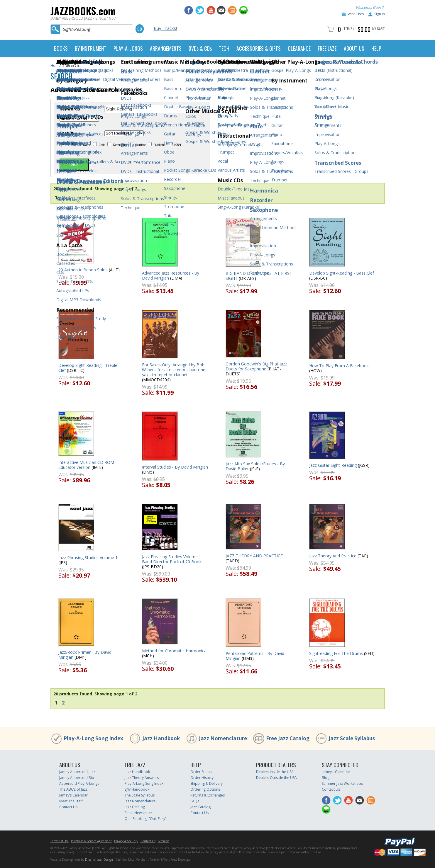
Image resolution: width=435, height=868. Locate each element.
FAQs (195, 801)
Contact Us (68, 807)
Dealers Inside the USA (275, 772)
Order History (202, 778)
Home (56, 65)
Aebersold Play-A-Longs (79, 783)
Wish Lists (356, 14)
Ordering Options (205, 789)
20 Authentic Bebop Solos (83, 270)
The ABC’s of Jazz (73, 789)
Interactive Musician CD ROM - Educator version (88, 465)
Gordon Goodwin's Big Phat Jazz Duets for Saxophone (256, 366)
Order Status (201, 772)
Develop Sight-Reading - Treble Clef (88, 368)
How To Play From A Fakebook (339, 366)
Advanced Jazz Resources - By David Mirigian (171, 275)
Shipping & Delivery (207, 783)
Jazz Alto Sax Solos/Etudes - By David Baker (255, 466)
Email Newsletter (138, 813)
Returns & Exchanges (208, 795)
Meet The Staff (71, 801)
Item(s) (348, 29)
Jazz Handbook (161, 738)
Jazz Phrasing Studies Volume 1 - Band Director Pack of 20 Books (173, 559)
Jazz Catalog (135, 807)
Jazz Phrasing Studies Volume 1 (88, 558)
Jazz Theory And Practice (333, 556)
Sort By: (68, 133)
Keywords (70, 109)
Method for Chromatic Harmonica (174, 651)
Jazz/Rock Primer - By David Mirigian (85, 655)
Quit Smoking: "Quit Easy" (146, 819)
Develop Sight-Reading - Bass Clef (342, 273)
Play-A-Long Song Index (93, 738)
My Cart (379, 29)
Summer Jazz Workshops (342, 783)
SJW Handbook (137, 789)
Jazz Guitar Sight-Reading (333, 465)
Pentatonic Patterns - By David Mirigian (255, 656)
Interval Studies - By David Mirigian (175, 467)
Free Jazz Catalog (288, 738)
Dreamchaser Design (99, 860)
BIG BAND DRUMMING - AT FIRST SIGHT (259, 276)
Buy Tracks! (165, 28)
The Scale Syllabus (140, 795)
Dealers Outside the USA (276, 778)
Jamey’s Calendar (73, 795)
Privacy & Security (126, 841)
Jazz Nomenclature (223, 738)
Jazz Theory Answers (142, 778)
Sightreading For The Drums (336, 653)
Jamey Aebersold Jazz (77, 772)
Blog (326, 778)
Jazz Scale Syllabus (352, 738)
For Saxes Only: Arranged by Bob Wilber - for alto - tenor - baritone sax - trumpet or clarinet (174, 370)
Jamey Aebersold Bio (77, 778)
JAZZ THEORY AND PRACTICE (254, 556)
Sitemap (163, 841)
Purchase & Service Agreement (91, 841)
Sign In (380, 14)
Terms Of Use (60, 841)
